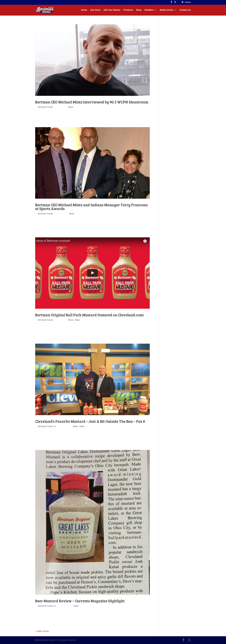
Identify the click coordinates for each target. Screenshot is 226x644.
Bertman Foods (45, 107)
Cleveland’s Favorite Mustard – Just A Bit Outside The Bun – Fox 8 (90, 421)
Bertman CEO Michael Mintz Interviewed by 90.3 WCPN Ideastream (92, 102)
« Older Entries (42, 631)
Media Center (167, 10)
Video (77, 320)
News (71, 107)
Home (84, 10)
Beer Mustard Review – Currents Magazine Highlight (80, 601)
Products (128, 10)
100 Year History (112, 10)
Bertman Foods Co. (47, 426)
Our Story (95, 10)
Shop (139, 10)
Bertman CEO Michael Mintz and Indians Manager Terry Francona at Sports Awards (91, 207)
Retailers (149, 10)
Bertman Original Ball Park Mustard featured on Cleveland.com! (90, 315)
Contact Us (185, 10)
